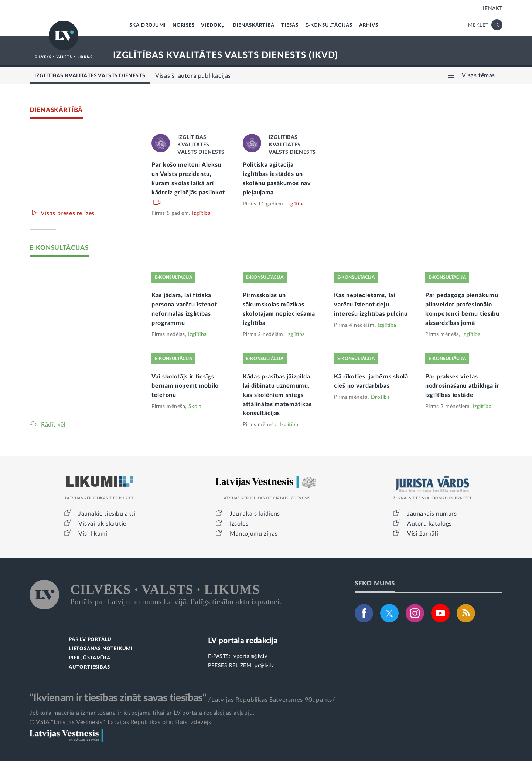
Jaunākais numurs (432, 514)
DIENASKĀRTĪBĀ (254, 25)
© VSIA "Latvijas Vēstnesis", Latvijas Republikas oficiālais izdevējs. (121, 722)
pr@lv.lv (264, 666)
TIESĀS (290, 25)
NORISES (184, 25)
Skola (195, 407)
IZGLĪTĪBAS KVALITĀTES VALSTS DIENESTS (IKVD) (226, 55)
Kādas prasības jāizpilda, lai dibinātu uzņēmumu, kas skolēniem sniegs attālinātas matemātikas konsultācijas (277, 395)
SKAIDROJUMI (148, 25)
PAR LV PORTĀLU (90, 640)
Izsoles (239, 524)
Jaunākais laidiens (255, 514)
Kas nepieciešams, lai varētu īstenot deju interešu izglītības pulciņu (371, 305)
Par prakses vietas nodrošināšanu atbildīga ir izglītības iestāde (462, 386)
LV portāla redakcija (243, 641)
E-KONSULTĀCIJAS (329, 25)
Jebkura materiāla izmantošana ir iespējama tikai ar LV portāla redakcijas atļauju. (142, 713)
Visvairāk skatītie (102, 524)
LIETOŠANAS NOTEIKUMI (101, 649)
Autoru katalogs (429, 524)
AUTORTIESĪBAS (89, 667)
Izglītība (202, 213)
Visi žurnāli (423, 534)
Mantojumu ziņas (254, 534)
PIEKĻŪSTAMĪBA (89, 658)
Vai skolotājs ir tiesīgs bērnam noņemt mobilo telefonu (185, 386)
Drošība (381, 397)
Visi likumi (93, 534)
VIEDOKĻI (213, 25)
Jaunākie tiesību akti (107, 514)
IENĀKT (493, 9)
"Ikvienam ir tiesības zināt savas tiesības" (118, 698)
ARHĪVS (369, 25)
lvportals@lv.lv (250, 656)
